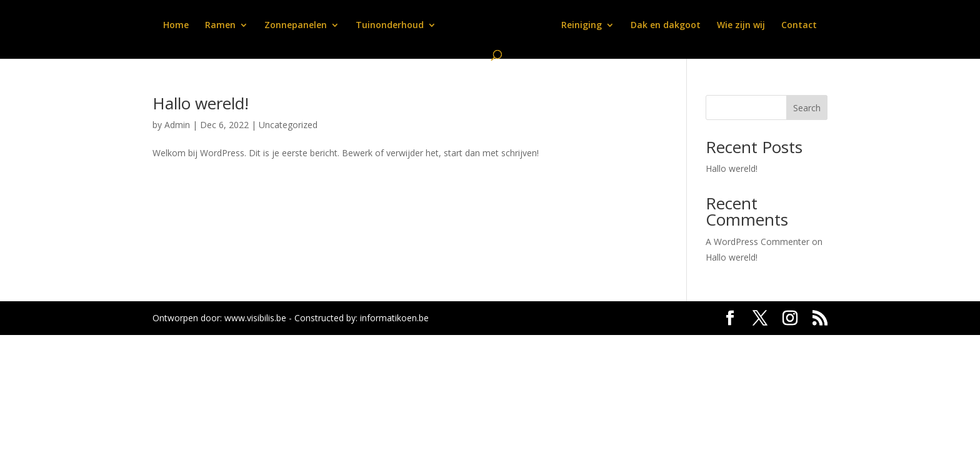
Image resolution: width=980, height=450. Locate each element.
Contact (799, 26)
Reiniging (582, 26)
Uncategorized (288, 125)
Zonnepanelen (296, 26)
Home (176, 26)
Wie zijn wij (741, 26)
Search (807, 108)
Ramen (220, 26)
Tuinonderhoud (390, 26)
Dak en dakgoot (666, 26)
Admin (177, 125)
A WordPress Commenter (757, 242)
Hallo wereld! (201, 103)
